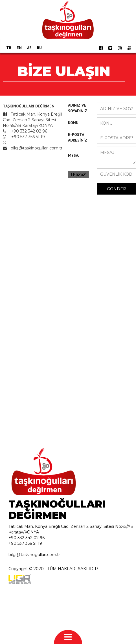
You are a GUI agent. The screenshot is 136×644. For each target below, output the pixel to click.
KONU (73, 123)
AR (29, 48)
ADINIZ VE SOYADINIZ (78, 108)
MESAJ (74, 155)
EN (19, 48)
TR (9, 48)
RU (39, 48)
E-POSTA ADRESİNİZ (78, 137)
